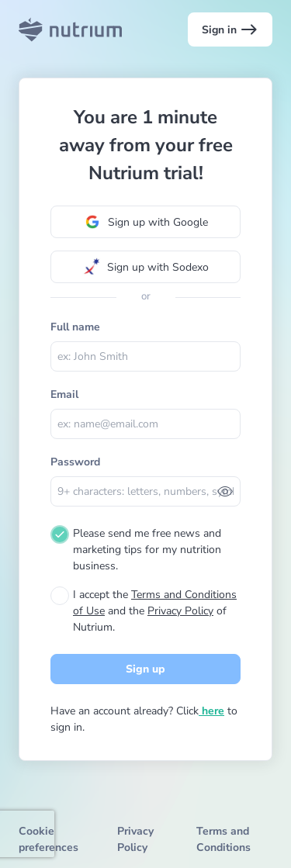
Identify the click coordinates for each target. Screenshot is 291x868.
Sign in (230, 29)
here (211, 711)
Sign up (145, 669)
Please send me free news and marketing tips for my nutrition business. (147, 550)
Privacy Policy (180, 611)
